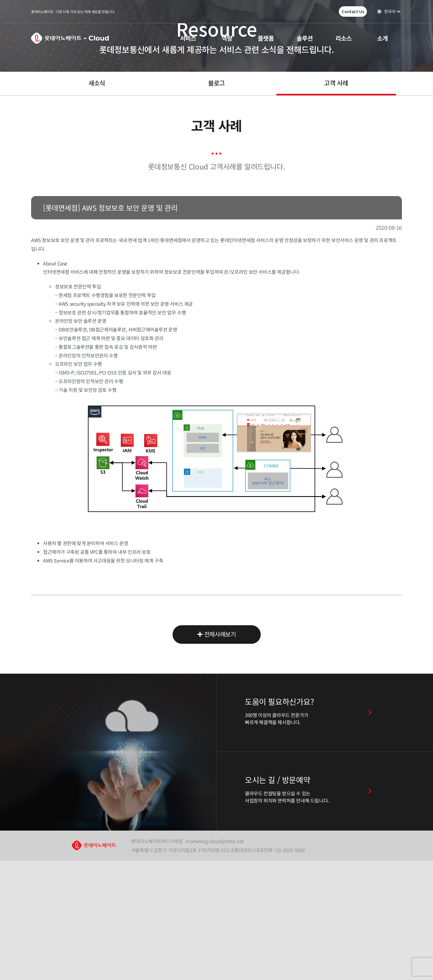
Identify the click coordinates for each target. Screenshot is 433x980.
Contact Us (353, 11)
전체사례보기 (217, 635)
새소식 (97, 83)
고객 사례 (336, 83)
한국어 (389, 11)
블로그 (216, 83)
